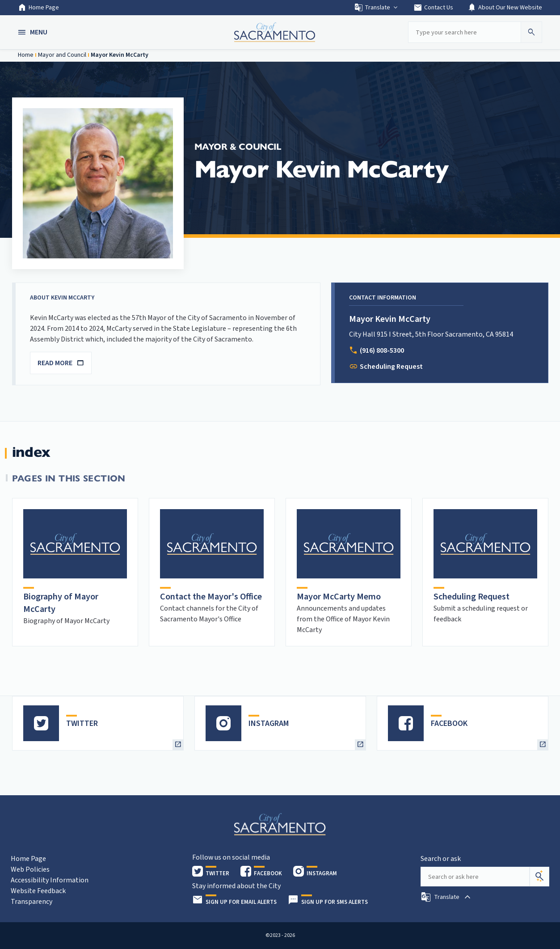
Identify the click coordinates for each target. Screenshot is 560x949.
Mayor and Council (62, 55)
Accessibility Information (50, 880)
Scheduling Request (391, 367)
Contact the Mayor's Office (211, 597)
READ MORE (61, 363)
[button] (34, 32)
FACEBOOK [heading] (449, 723)
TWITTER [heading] (82, 723)
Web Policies (30, 869)
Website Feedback (38, 891)
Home (26, 55)
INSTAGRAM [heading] (269, 723)
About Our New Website (505, 8)
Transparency (32, 902)
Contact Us (433, 8)
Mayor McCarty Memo (339, 597)
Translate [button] (377, 8)
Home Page (38, 8)
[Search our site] (464, 32)
